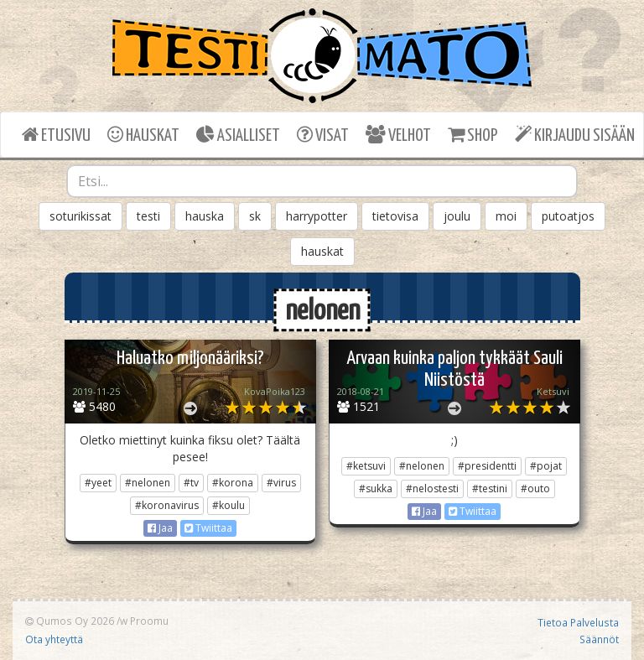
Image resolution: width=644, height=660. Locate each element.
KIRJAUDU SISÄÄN (575, 135)
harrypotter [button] (317, 216)
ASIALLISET (238, 135)
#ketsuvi (366, 466)
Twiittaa (208, 528)
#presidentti (487, 466)
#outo (535, 489)
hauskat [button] (322, 251)
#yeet (98, 483)
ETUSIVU (56, 135)
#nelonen (148, 483)
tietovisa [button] (395, 216)
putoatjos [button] (568, 216)
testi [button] (148, 216)
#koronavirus (167, 505)
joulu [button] (457, 216)
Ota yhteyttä (54, 639)
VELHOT (398, 135)
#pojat (546, 466)
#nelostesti (432, 489)
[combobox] (322, 181)
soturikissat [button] (80, 216)
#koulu (229, 505)
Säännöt (599, 639)
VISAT (323, 135)
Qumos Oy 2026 (70, 621)
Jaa (160, 528)
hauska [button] (205, 216)
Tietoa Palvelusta (578, 622)
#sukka (376, 489)
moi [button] (506, 216)
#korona (233, 483)
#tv (191, 483)
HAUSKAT (143, 135)
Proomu (149, 621)
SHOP (473, 135)
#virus (281, 483)
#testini (490, 489)
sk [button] (255, 216)
